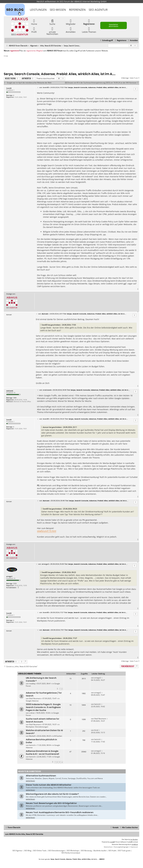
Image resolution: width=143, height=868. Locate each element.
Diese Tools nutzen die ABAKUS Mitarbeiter (49, 785)
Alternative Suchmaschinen (41, 776)
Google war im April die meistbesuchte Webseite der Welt (29, 83)
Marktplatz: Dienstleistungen (37, 727)
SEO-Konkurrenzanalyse (71, 853)
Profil (34, 30)
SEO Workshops (73, 851)
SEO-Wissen (58, 10)
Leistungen (38, 10)
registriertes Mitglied (34, 51)
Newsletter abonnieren (113, 25)
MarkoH (32, 736)
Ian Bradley (134, 839)
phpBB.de (135, 844)
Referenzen (77, 10)
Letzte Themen (89, 30)
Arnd (96, 730)
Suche (52, 22)
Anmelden (71, 30)
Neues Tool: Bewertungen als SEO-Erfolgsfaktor (51, 803)
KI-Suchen (58, 736)
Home (34, 22)
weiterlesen (30, 781)
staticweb (10, 391)
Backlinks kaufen (100, 851)
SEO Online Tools (40, 851)
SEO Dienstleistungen (57, 851)
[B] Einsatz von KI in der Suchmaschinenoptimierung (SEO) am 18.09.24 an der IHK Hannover (102, 83)
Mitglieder (71, 22)
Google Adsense (32, 701)
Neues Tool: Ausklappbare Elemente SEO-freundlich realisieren (60, 812)
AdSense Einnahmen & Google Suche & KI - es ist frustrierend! (42, 753)
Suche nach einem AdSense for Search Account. (43, 720)
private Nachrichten (52, 31)
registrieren (15, 51)
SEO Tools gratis (124, 851)
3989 (15, 398)
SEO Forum (65, 1)
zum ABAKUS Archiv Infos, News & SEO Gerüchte (24, 834)
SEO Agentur (98, 10)
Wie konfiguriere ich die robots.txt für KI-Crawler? (52, 794)
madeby (32, 684)
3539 (15, 583)
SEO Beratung (86, 851)
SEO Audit (112, 851)
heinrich (97, 704)
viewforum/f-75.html (47, 531)
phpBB (112, 842)
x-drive (32, 713)
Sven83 (9, 88)
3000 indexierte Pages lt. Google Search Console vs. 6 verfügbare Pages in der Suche (43, 707)
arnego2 (9, 576)
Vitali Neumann (35, 698)
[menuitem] (133, 41)
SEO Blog (28, 851)
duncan (46, 427)
